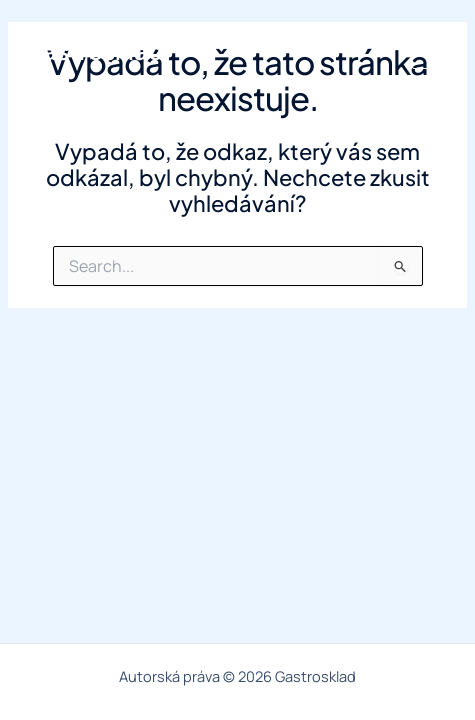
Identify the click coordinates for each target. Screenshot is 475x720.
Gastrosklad (94, 50)
